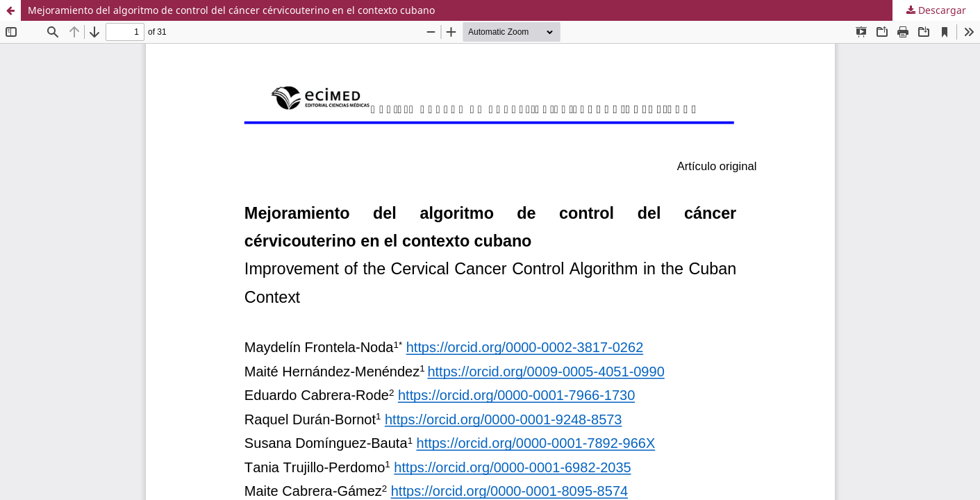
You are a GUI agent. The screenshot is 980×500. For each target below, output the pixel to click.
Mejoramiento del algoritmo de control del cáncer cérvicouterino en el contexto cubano (231, 10)
